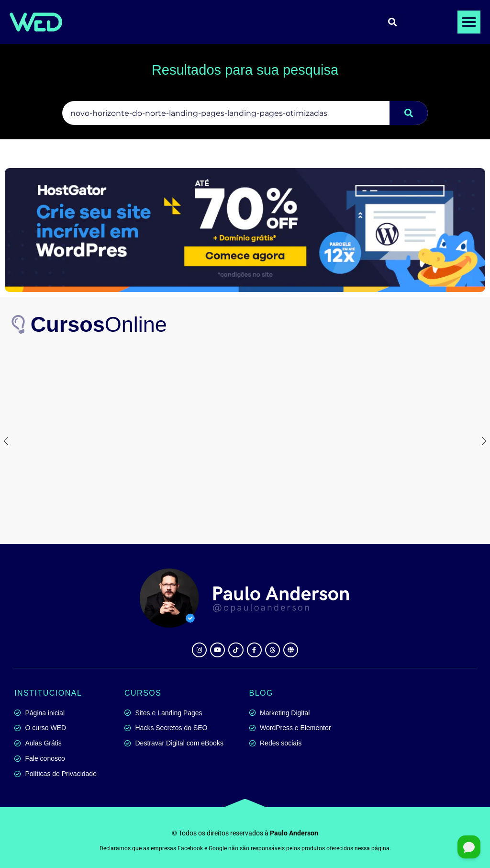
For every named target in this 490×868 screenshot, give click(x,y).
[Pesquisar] (409, 113)
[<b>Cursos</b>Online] (19, 325)
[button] (469, 22)
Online (99, 324)
